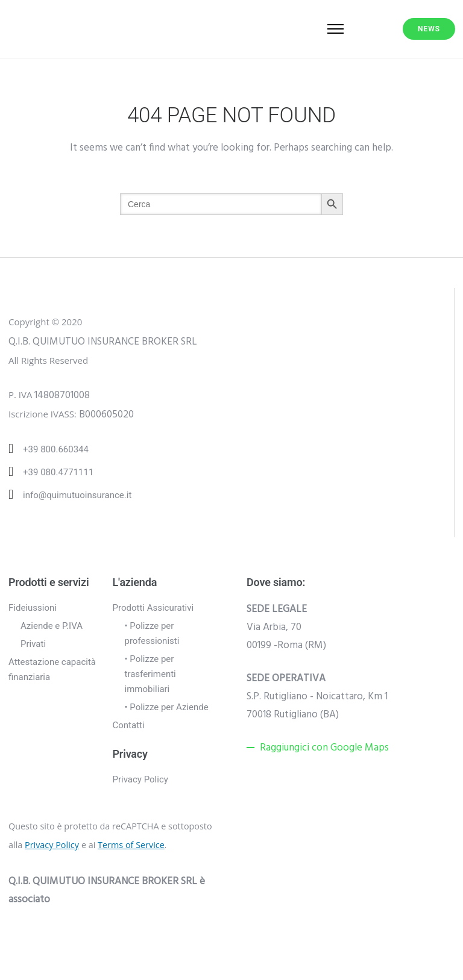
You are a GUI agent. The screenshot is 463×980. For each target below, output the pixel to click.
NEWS (428, 29)
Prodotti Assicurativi (153, 608)
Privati (33, 644)
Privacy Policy (140, 779)
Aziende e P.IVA (52, 626)
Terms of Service (131, 845)
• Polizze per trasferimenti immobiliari (150, 674)
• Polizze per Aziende (167, 707)
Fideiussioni (33, 608)
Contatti (129, 725)
